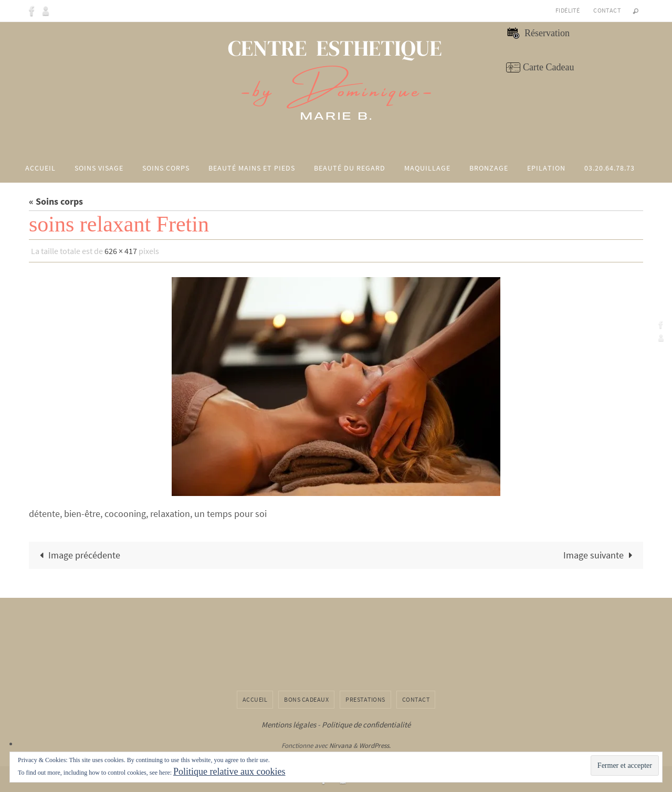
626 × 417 (121, 251)
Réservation (546, 33)
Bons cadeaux (306, 699)
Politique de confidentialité (366, 725)
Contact (607, 10)
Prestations (365, 699)
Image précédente (78, 555)
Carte (533, 67)
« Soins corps (56, 201)
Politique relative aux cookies (229, 772)
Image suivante (600, 555)
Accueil (255, 699)
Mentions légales (289, 725)
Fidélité (568, 10)
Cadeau (559, 67)
